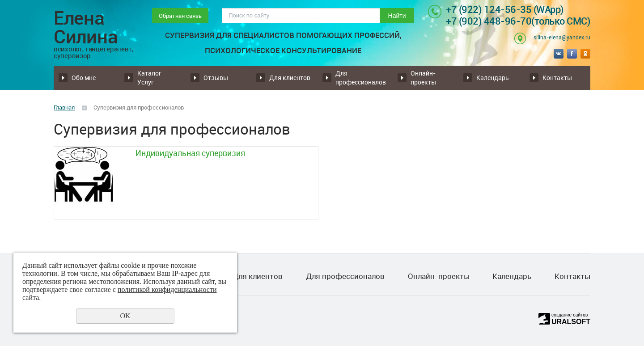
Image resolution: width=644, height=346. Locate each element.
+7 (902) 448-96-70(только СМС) (518, 21)
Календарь (493, 78)
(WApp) (549, 9)
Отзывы (216, 78)
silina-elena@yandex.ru (562, 37)
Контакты (557, 78)
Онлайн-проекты (423, 78)
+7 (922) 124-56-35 (490, 9)
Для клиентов (290, 78)
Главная (64, 107)
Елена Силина (94, 34)
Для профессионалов (361, 78)
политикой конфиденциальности (167, 289)
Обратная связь (180, 16)
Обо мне (84, 78)
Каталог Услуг (149, 78)
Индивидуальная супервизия (190, 153)
